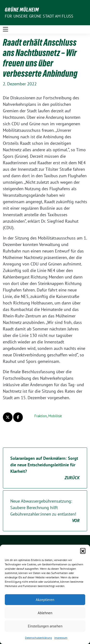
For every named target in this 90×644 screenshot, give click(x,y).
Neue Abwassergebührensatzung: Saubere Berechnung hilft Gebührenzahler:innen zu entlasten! (45, 511)
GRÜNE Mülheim (22, 10)
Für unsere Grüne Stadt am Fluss (39, 16)
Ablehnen (45, 613)
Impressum (61, 638)
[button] (83, 551)
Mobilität (55, 416)
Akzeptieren (45, 600)
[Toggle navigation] (6, 29)
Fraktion (41, 416)
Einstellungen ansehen (45, 626)
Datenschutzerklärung (38, 638)
